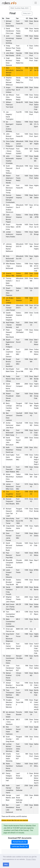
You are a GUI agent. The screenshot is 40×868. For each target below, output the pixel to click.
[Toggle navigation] (36, 3)
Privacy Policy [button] (31, 859)
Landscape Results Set (20, 846)
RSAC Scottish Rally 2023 (19, 8)
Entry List (27, 13)
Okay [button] (6, 864)
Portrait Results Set (20, 842)
